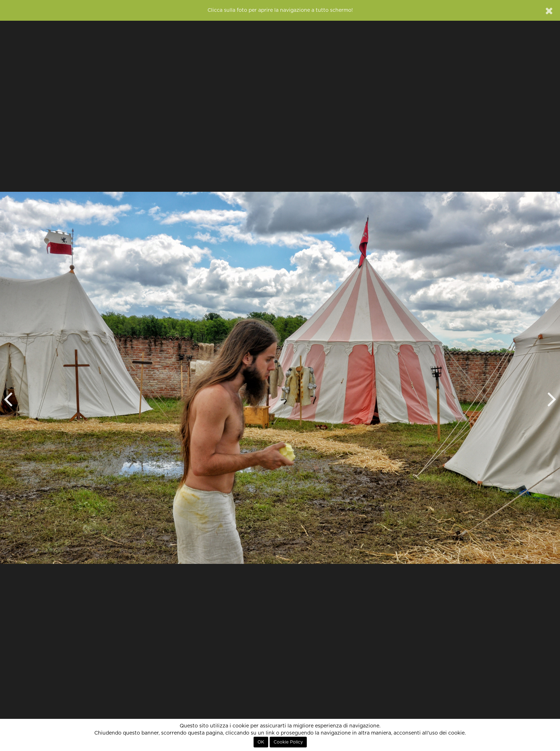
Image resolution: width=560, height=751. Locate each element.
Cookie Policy (288, 742)
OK (261, 742)
